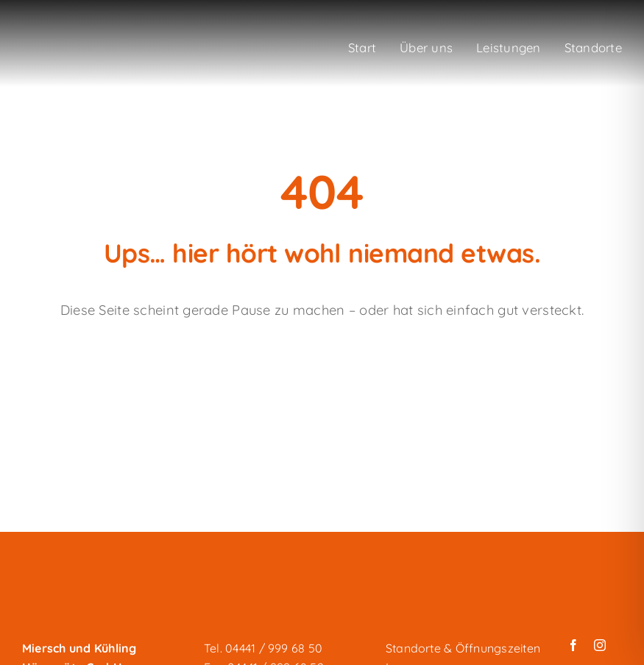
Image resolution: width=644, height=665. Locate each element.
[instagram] (600, 645)
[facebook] (573, 645)
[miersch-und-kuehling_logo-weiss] (88, 38)
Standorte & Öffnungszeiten (463, 648)
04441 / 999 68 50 (274, 648)
